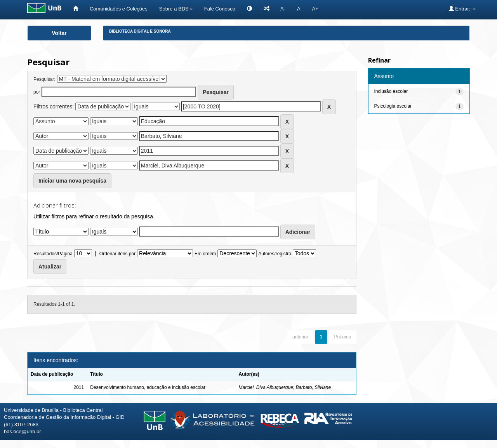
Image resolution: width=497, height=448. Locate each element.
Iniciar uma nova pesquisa (72, 181)
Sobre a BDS (176, 9)
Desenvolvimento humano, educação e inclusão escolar (148, 387)
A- (283, 9)
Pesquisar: (44, 79)
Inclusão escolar (391, 91)
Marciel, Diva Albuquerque (266, 387)
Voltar (59, 33)
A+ (315, 9)
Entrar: (462, 9)
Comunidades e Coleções (119, 9)
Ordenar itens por (117, 254)
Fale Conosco (220, 9)
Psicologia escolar (393, 106)
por (37, 92)
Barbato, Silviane (313, 387)
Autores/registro (275, 254)
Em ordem (205, 254)
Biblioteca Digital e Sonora (140, 31)
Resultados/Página (53, 254)
